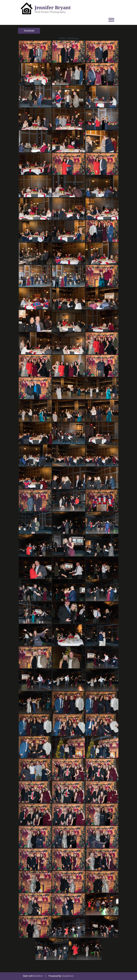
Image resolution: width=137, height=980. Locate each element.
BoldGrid (38, 976)
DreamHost (68, 976)
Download (29, 31)
